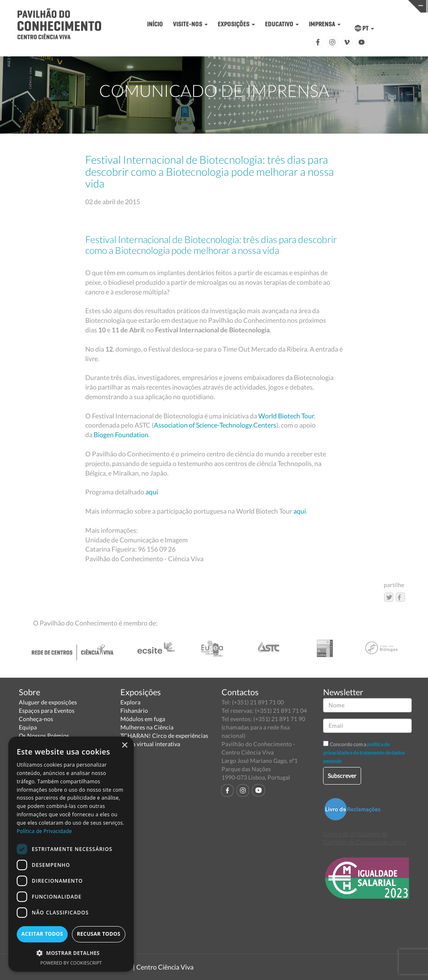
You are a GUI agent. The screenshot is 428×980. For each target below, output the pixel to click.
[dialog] (71, 854)
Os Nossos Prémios (44, 736)
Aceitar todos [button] (42, 934)
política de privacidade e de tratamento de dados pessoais (364, 753)
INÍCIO (155, 24)
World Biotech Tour (286, 416)
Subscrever (342, 776)
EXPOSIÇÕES (236, 24)
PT (364, 28)
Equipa (28, 727)
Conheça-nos (36, 719)
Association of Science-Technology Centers (215, 425)
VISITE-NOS (190, 24)
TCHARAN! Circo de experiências (164, 736)
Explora (130, 702)
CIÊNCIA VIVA (310, 6)
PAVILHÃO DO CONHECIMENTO (217, 6)
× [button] (124, 746)
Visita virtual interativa (150, 744)
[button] (71, 953)
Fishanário (134, 710)
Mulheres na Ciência (147, 727)
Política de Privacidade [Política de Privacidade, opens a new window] (44, 831)
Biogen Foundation (121, 434)
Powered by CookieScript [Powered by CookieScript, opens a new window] (71, 963)
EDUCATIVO (282, 24)
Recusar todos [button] (99, 934)
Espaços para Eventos (47, 710)
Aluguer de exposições (48, 702)
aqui (152, 492)
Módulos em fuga (143, 719)
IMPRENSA (325, 24)
